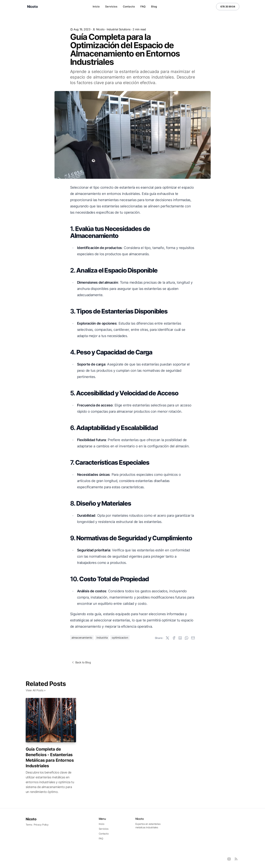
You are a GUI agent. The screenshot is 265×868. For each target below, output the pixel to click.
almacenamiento (82, 638)
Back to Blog (81, 662)
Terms (29, 825)
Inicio (96, 7)
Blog (154, 7)
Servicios (111, 7)
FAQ (143, 7)
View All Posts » (36, 690)
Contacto (129, 7)
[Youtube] (229, 859)
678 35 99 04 (228, 7)
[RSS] (236, 859)
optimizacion (120, 638)
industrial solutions (119, 29)
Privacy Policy (41, 825)
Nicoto (31, 819)
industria (102, 638)
